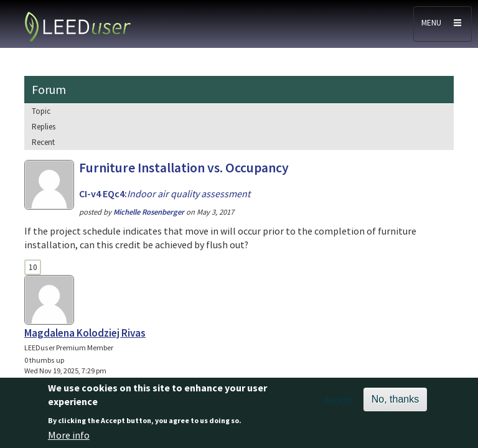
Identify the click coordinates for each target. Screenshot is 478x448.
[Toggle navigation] (443, 24)
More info (69, 438)
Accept (339, 403)
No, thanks (395, 402)
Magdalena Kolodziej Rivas (85, 333)
